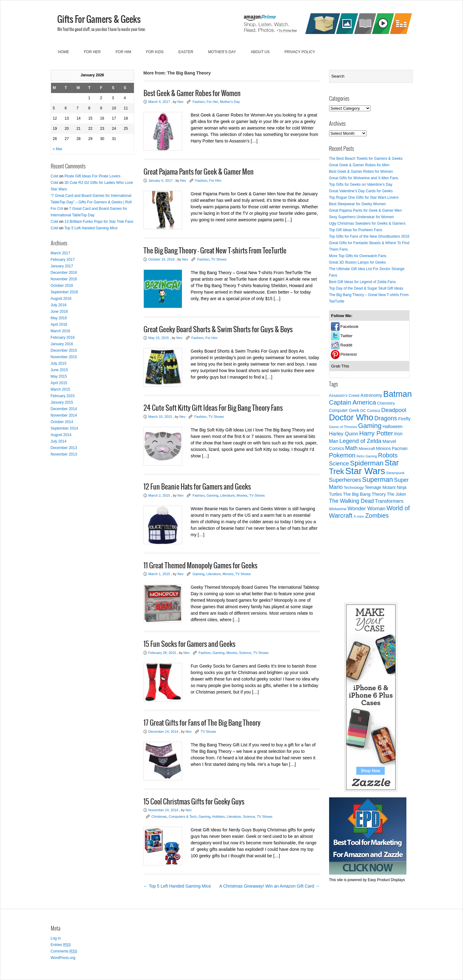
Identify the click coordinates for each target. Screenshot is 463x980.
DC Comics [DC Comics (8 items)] (370, 411)
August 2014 (61, 435)
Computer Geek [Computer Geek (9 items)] (344, 410)
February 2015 (63, 396)
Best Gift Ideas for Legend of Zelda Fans (362, 282)
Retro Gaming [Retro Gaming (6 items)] (367, 456)
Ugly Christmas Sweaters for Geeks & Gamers (367, 223)
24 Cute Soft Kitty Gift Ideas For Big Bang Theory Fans (213, 408)
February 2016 (63, 337)
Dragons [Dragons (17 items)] (386, 418)
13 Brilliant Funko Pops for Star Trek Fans (99, 222)
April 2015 (59, 383)
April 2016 (59, 325)
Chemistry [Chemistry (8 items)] (386, 403)
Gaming (213, 495)
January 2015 (62, 402)
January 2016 (62, 344)
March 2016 (60, 331)
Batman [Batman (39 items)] (397, 394)
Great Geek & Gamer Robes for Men (359, 165)
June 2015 (59, 370)
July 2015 (59, 363)
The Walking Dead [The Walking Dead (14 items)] (352, 501)
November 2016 (64, 279)
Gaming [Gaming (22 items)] (370, 426)
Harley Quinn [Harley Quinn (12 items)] (344, 434)
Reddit (347, 345)
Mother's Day (230, 102)
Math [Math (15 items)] (351, 448)
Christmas (159, 817)
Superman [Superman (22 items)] (378, 479)
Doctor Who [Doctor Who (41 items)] (351, 417)
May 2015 (59, 376)
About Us (260, 52)
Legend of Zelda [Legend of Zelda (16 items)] (360, 441)
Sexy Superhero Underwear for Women (362, 217)
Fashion (198, 102)
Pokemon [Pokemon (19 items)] (342, 455)
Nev (181, 102)
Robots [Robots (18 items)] (388, 455)
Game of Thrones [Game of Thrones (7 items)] (343, 427)
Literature (227, 495)
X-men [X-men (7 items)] (359, 516)
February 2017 (63, 260)
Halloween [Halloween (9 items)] (393, 426)
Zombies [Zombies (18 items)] (377, 515)
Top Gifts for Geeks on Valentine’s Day (361, 185)
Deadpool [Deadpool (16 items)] (394, 410)
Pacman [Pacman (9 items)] (400, 448)
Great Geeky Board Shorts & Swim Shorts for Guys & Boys (218, 330)
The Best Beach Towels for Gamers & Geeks (366, 159)
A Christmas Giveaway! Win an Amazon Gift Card (269, 886)
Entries (61, 945)
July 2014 (59, 441)
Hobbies (218, 817)
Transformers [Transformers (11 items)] (389, 501)
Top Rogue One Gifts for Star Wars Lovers (364, 197)
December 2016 (64, 273)
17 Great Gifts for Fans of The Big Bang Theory (202, 723)
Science (245, 653)
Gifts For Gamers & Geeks (99, 20)
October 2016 (62, 286)
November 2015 (64, 357)
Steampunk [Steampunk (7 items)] (395, 473)
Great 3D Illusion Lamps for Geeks (358, 262)
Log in (56, 938)
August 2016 (61, 299)
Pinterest (349, 354)
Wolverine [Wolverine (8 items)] (338, 509)
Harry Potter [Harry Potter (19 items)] (376, 433)
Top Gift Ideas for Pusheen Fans (356, 230)
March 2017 (60, 253)
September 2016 (64, 292)
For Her (92, 52)
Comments (64, 951)
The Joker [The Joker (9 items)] (397, 494)
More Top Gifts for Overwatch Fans (358, 256)
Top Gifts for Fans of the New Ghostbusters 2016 (369, 236)
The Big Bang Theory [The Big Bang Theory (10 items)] (364, 494)
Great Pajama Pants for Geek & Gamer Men (199, 172)
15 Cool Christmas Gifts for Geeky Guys (194, 802)
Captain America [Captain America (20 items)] (353, 402)
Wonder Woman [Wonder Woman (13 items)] (367, 509)
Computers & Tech (182, 817)
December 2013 (64, 448)
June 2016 (59, 312)
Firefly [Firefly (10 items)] (404, 419)
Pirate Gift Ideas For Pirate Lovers (92, 176)
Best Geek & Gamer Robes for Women (192, 94)
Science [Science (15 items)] (339, 464)
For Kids (155, 52)
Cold (55, 176)
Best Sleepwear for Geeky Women (358, 204)
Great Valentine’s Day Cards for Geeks (361, 191)
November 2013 (64, 454)
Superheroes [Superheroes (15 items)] (345, 480)
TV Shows (219, 259)
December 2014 (64, 409)
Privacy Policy (300, 52)
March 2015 (60, 389)
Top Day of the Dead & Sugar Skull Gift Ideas (366, 288)
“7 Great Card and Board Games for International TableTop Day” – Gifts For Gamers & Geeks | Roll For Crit (91, 202)
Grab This (340, 366)
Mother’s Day (222, 52)
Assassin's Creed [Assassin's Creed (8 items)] (344, 395)
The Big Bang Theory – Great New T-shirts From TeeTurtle (215, 251)
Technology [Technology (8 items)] (354, 488)
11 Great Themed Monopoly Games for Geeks (200, 566)
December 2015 (64, 350)
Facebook (350, 327)
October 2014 (62, 422)
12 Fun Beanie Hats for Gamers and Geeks (197, 487)
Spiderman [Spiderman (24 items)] (367, 463)
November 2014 (64, 415)
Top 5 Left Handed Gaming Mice (91, 228)
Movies (242, 495)
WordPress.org (63, 958)
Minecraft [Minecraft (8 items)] (367, 449)
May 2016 (59, 318)
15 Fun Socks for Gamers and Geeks (189, 644)
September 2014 (64, 428)
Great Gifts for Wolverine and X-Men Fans (364, 178)
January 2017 (62, 266)
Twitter (347, 336)
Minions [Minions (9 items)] (384, 448)
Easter (186, 52)
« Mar (58, 149)
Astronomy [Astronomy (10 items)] (371, 395)
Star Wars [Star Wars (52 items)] (365, 471)
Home (64, 52)
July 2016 (59, 305)
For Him (124, 52)
